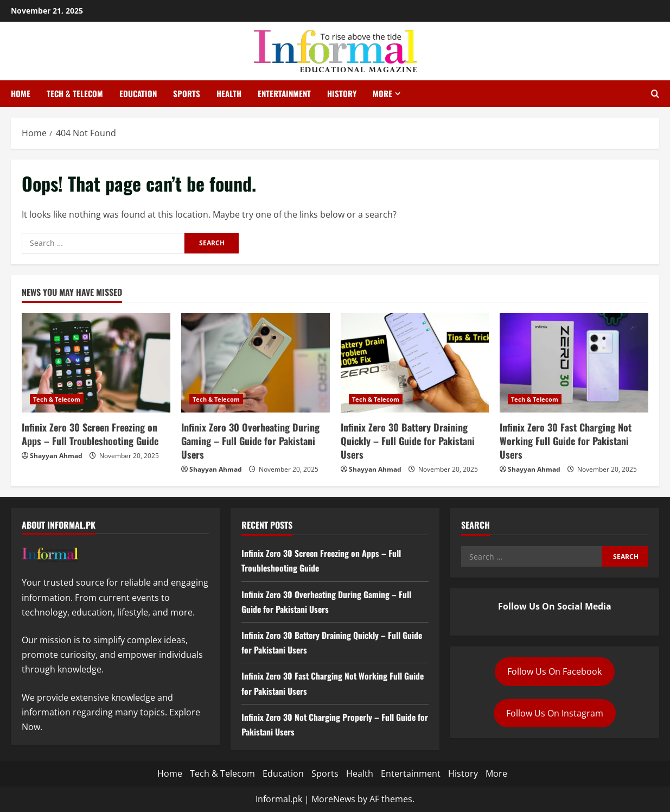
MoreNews (333, 799)
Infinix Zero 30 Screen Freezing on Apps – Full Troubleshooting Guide (90, 434)
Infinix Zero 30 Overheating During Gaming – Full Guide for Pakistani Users (250, 441)
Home (21, 93)
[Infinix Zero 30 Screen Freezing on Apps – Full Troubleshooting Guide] (96, 363)
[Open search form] (655, 94)
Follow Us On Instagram (555, 713)
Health (229, 93)
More (382, 93)
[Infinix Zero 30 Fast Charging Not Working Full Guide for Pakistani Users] (574, 363)
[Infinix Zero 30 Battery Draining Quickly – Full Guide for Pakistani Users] (415, 363)
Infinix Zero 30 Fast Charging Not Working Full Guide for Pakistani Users (566, 441)
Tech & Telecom (75, 93)
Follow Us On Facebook (554, 671)
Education (138, 93)
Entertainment (284, 93)
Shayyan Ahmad (56, 456)
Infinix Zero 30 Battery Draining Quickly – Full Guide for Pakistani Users (408, 441)
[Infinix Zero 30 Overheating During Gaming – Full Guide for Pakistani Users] (256, 363)
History (342, 93)
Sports (187, 93)
